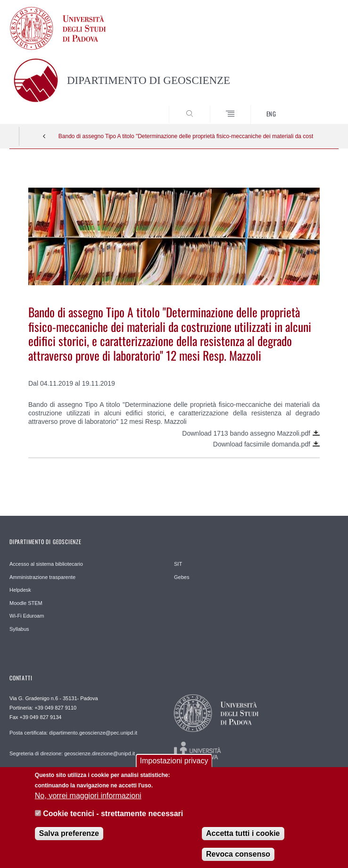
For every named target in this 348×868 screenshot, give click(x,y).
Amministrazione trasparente (42, 577)
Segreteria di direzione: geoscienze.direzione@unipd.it (72, 753)
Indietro (44, 136)
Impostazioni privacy (174, 767)
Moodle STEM (26, 603)
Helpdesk (20, 590)
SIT (178, 564)
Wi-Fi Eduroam (27, 616)
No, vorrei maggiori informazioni (88, 801)
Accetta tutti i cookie (243, 839)
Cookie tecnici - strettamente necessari (113, 820)
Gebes (182, 577)
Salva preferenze (69, 839)
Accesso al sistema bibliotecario (46, 564)
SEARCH (315, 107)
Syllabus (19, 629)
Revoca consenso (238, 860)
